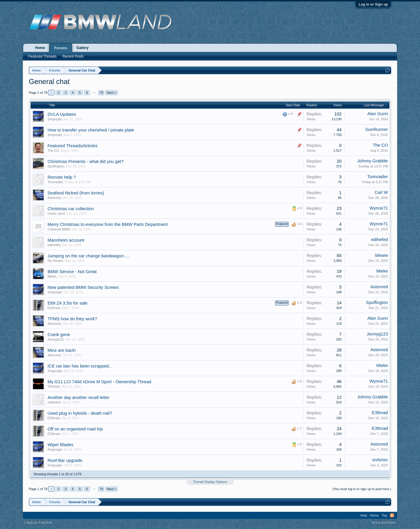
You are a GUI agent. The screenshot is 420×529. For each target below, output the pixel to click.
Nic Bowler (55, 261)
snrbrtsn (380, 460)
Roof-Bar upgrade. (65, 460)
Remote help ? (62, 177)
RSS (392, 515)
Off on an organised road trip (75, 429)
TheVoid (53, 387)
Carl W (381, 192)
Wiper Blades (60, 445)
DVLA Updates (62, 114)
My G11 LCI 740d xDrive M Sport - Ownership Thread (99, 382)
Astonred (54, 198)
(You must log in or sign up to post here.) (362, 489)
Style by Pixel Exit (39, 522)
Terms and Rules (383, 522)
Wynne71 (379, 208)
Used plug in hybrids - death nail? (80, 413)
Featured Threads (42, 56)
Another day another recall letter (79, 397)
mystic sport (56, 213)
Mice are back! (62, 350)
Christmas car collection (71, 209)
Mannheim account (66, 240)
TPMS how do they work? (72, 319)
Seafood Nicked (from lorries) (76, 193)
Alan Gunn (378, 114)
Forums (61, 48)
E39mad (54, 308)
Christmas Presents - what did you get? (86, 161)
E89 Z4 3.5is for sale (67, 303)
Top (384, 515)
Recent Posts (73, 56)
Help (364, 515)
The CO (53, 151)
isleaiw (381, 255)
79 (101, 93)
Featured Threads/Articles (72, 146)
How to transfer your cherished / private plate (91, 130)
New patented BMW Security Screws (83, 287)
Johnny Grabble (373, 161)
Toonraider (55, 182)
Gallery (82, 48)
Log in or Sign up (373, 4)
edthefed (54, 245)
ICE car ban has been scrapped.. (79, 366)
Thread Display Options (210, 482)
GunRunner (377, 129)
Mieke (52, 276)
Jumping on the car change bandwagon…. (88, 256)
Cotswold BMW (59, 229)
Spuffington (56, 166)
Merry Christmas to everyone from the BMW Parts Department (108, 224)
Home (40, 48)
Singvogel (55, 119)
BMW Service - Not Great (72, 272)
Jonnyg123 (56, 339)
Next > (111, 93)
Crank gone (59, 335)
